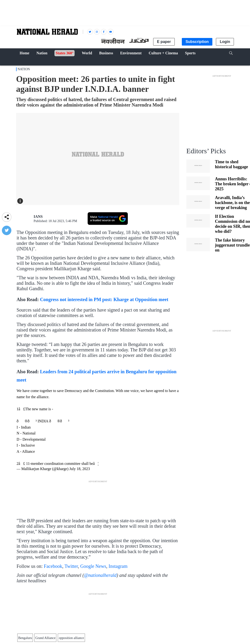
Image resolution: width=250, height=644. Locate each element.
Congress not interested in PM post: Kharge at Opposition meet (105, 299)
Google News (93, 566)
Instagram (118, 566)
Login (225, 42)
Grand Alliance (45, 638)
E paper (164, 42)
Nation (24, 69)
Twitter (71, 566)
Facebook (53, 566)
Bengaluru (25, 638)
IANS (38, 217)
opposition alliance (71, 638)
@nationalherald (100, 575)
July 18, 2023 (80, 469)
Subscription (197, 42)
